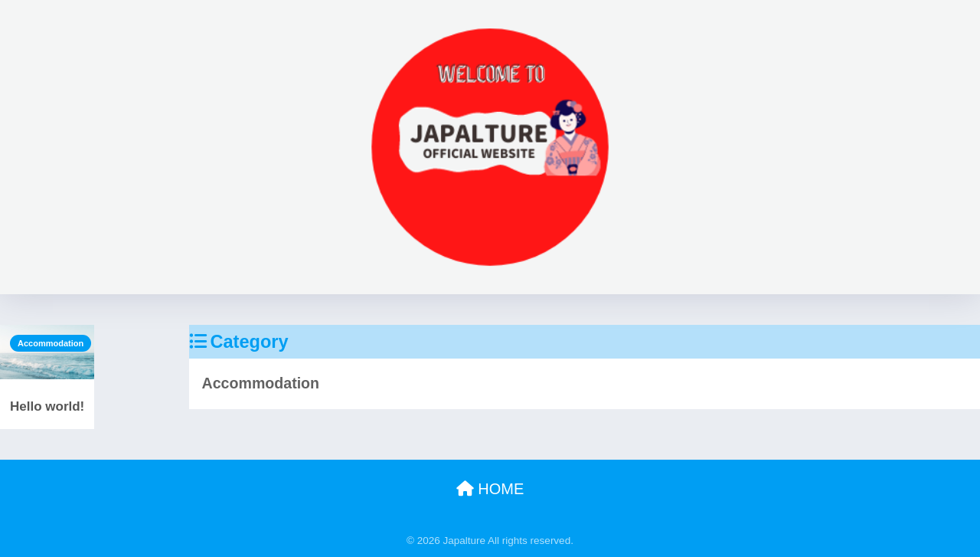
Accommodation (51, 343)
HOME (490, 489)
